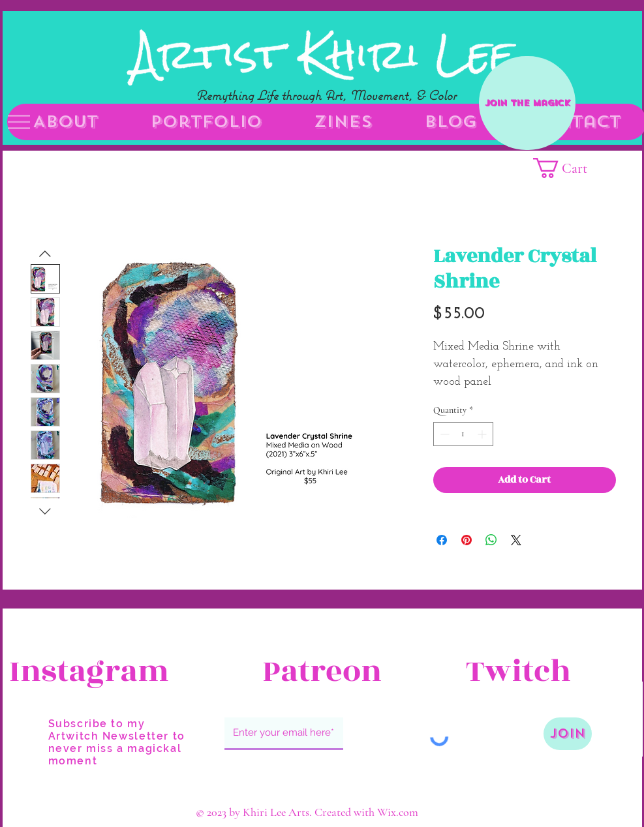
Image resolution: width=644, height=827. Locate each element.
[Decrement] (443, 434)
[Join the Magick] (527, 103)
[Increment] (483, 434)
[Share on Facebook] (442, 540)
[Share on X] (516, 540)
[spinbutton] (463, 434)
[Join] (568, 734)
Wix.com (398, 812)
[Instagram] (89, 672)
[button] (19, 122)
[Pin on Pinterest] (467, 540)
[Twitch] (545, 672)
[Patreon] (322, 672)
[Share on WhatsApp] (491, 540)
